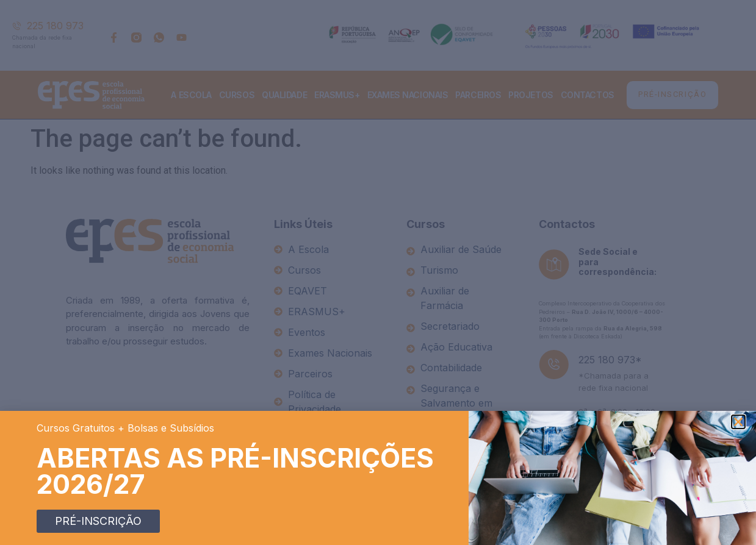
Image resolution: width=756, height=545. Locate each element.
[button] (738, 422)
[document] (378, 272)
